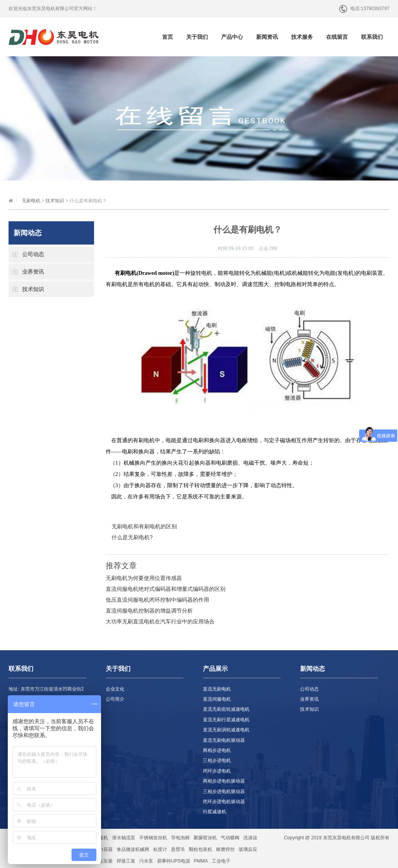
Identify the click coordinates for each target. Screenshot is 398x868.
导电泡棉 (180, 838)
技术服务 (302, 37)
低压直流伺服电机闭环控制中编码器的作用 (157, 600)
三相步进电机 (217, 760)
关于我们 (197, 37)
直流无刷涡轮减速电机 (226, 730)
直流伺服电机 (217, 699)
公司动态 (33, 254)
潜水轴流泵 (124, 838)
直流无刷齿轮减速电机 (226, 709)
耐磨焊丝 (225, 849)
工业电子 (221, 861)
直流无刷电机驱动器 (224, 740)
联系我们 (372, 37)
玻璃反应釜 (101, 861)
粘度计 (160, 849)
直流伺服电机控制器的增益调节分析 (149, 611)
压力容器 (103, 849)
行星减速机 (215, 812)
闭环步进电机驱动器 (224, 802)
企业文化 (115, 689)
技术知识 (55, 201)
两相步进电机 (217, 750)
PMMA (201, 861)
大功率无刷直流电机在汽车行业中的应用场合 (160, 621)
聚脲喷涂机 (205, 838)
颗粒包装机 (201, 849)
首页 (168, 37)
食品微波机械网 (133, 849)
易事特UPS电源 (174, 861)
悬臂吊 (178, 849)
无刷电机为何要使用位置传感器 (144, 578)
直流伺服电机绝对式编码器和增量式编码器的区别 (166, 589)
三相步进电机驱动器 (224, 792)
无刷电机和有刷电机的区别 (144, 526)
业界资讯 (33, 272)
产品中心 (232, 37)
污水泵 (146, 861)
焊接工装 (126, 861)
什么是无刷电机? (132, 537)
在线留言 (337, 37)
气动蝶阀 (230, 838)
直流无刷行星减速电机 (226, 720)
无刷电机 (31, 201)
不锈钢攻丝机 (153, 838)
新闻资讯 (267, 37)
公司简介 (115, 699)
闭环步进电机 (217, 771)
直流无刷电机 (217, 689)
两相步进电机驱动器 (224, 781)
